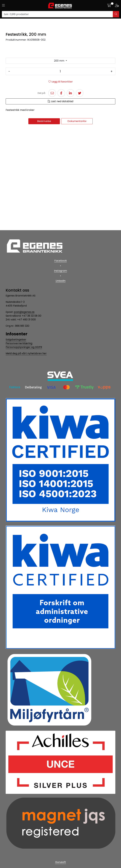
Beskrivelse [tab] (44, 223)
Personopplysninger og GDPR (24, 347)
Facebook (61, 261)
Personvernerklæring (19, 343)
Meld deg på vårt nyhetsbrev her (26, 353)
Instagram (60, 271)
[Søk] (57, 14)
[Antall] (60, 174)
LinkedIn (61, 281)
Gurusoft (61, 862)
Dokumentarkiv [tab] (77, 223)
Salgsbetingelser (16, 340)
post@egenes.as (24, 312)
